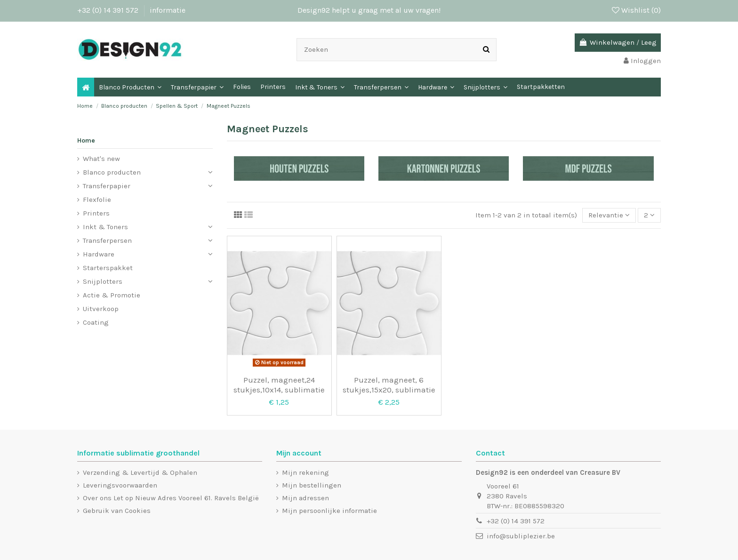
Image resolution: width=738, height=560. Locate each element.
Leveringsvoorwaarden (120, 485)
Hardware (99, 254)
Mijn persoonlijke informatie (329, 511)
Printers (96, 213)
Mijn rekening (305, 472)
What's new (101, 159)
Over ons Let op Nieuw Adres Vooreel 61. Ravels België (171, 498)
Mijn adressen (305, 498)
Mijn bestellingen (312, 485)
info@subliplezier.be (521, 536)
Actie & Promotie (112, 295)
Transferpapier (107, 186)
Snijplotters (103, 281)
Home (86, 140)
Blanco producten (112, 172)
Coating (96, 322)
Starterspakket (108, 268)
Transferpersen (107, 240)
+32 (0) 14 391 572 (109, 10)
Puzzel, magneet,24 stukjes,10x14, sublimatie (279, 384)
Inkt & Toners (105, 227)
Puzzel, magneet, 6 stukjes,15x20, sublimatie (389, 384)
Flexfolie (97, 200)
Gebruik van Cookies (117, 511)
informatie (168, 10)
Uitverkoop (101, 309)
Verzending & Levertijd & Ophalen (140, 472)
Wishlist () (636, 10)
